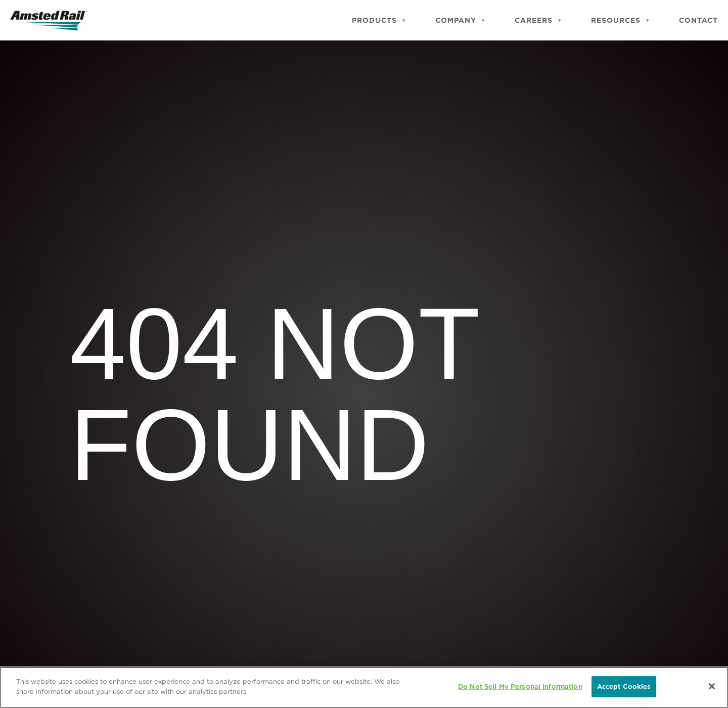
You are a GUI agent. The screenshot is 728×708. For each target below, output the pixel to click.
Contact (698, 20)
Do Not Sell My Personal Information (520, 687)
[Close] (712, 687)
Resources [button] (621, 20)
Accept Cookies (624, 687)
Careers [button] (539, 20)
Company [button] (461, 20)
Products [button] (380, 20)
